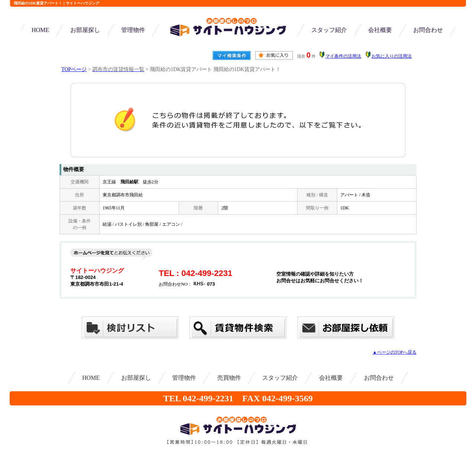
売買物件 (229, 378)
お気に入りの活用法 (392, 56)
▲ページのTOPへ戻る (395, 352)
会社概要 (380, 30)
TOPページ (74, 69)
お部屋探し (85, 30)
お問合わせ (428, 30)
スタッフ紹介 (329, 30)
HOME (40, 30)
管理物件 (133, 30)
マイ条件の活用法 (343, 56)
